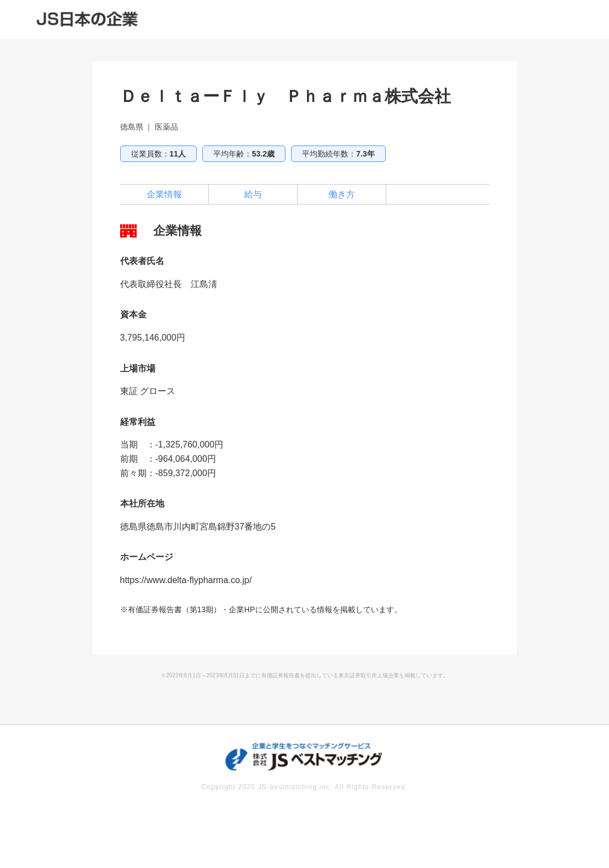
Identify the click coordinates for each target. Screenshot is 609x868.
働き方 (342, 194)
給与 (253, 194)
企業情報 (164, 194)
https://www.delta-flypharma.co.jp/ (186, 580)
